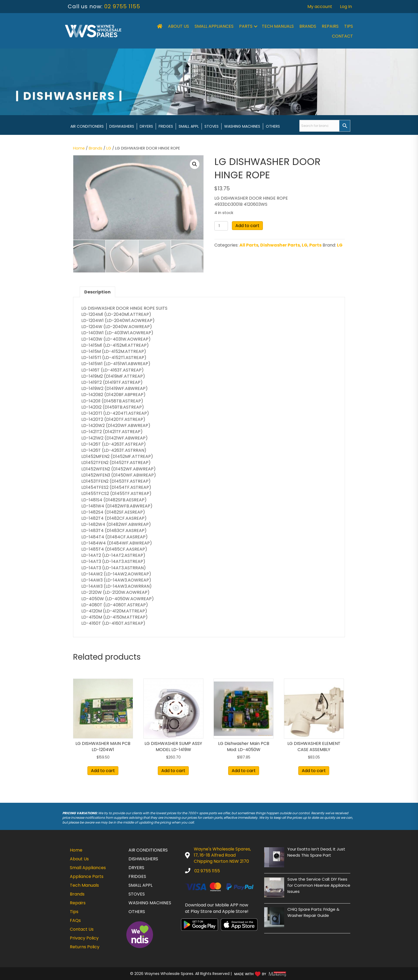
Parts (246, 26)
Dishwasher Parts (280, 245)
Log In (346, 7)
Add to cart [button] (103, 771)
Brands (308, 26)
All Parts (249, 245)
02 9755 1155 (122, 6)
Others (273, 126)
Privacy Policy (84, 938)
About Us (178, 26)
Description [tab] (97, 292)
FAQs (75, 920)
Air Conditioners (87, 126)
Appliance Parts (87, 876)
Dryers (146, 126)
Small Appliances (214, 26)
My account (320, 7)
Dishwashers (122, 126)
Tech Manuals (278, 26)
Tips (349, 26)
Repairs (330, 26)
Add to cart (247, 226)
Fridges (166, 126)
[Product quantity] (221, 226)
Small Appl (189, 126)
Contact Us (82, 929)
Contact (342, 36)
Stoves (212, 126)
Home (79, 148)
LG (109, 148)
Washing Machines (242, 126)
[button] (256, 26)
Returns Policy (85, 947)
